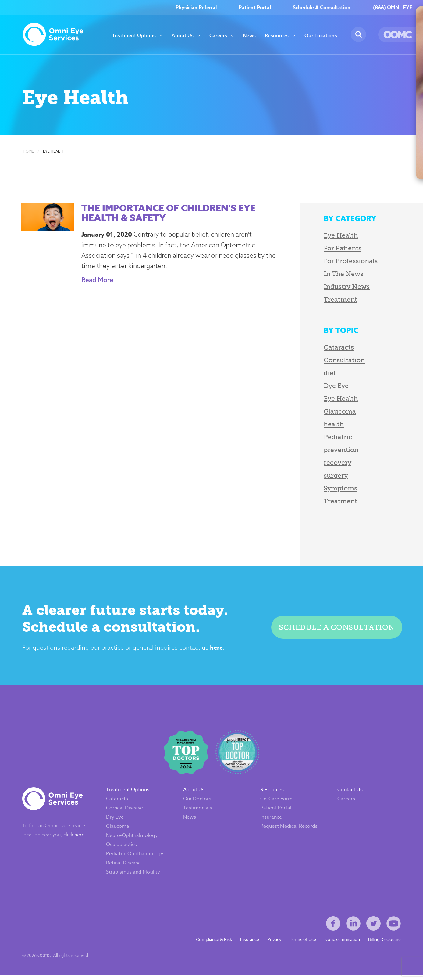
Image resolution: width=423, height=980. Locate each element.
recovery (333, 464)
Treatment (336, 301)
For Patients (338, 250)
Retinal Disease (124, 866)
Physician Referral (196, 8)
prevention (336, 451)
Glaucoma (335, 413)
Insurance (271, 820)
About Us (183, 35)
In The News (339, 275)
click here (75, 838)
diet (325, 374)
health (329, 426)
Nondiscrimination (341, 944)
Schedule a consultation (336, 629)
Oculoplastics (122, 848)
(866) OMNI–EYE (393, 8)
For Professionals (346, 262)
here (219, 649)
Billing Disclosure (384, 944)
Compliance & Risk (213, 944)
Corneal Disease (125, 811)
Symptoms (336, 490)
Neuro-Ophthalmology (133, 838)
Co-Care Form (276, 802)
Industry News (342, 288)
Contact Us (350, 793)
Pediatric (333, 438)
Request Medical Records (289, 829)
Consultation (339, 362)
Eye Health (54, 153)
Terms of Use (302, 944)
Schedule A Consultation (322, 8)
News (249, 35)
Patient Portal (255, 8)
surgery (331, 477)
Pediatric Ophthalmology (135, 857)
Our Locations (321, 35)
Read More (96, 281)
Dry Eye (116, 820)
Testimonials (198, 811)
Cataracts (334, 349)
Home (28, 153)
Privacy (274, 944)
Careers (218, 35)
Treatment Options (134, 35)
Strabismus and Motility (134, 875)
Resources (277, 35)
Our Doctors (197, 802)
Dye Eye (331, 387)
